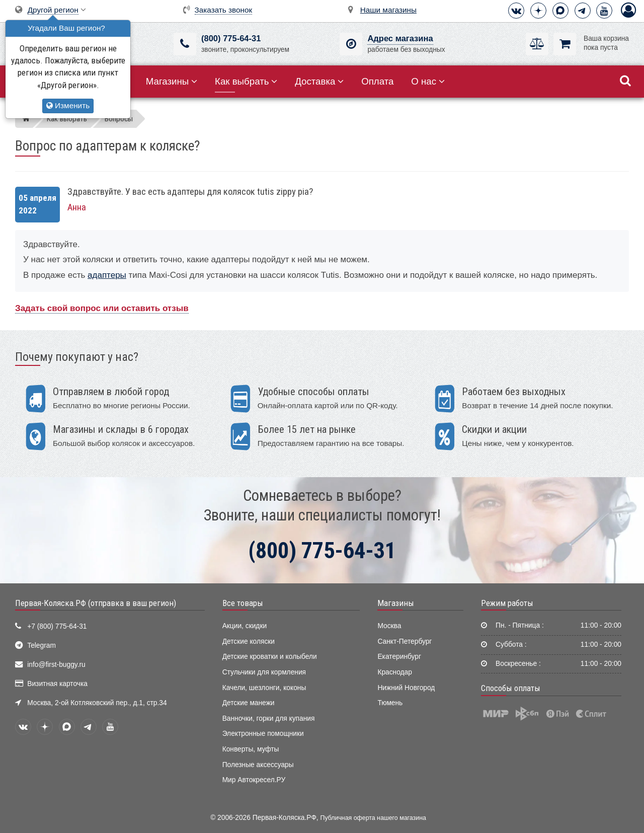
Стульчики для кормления (264, 672)
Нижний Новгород (406, 688)
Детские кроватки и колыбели (270, 657)
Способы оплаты (511, 688)
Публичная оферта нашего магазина (373, 818)
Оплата (377, 81)
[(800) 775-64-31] (185, 44)
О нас (428, 81)
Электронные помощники (263, 734)
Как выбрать (246, 81)
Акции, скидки (245, 626)
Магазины (172, 81)
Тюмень (390, 703)
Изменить (68, 105)
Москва (389, 626)
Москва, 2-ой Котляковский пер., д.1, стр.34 (97, 703)
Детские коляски (249, 641)
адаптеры (107, 275)
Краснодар (395, 672)
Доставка (319, 81)
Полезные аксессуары (258, 765)
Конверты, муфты (251, 749)
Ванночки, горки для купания (269, 718)
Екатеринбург (399, 657)
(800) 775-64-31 (231, 39)
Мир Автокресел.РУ (254, 780)
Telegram (42, 646)
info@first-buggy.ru (56, 665)
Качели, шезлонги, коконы (264, 688)
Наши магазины (388, 10)
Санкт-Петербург (405, 641)
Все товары (243, 603)
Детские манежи (249, 703)
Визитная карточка (57, 684)
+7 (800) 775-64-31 (57, 626)
